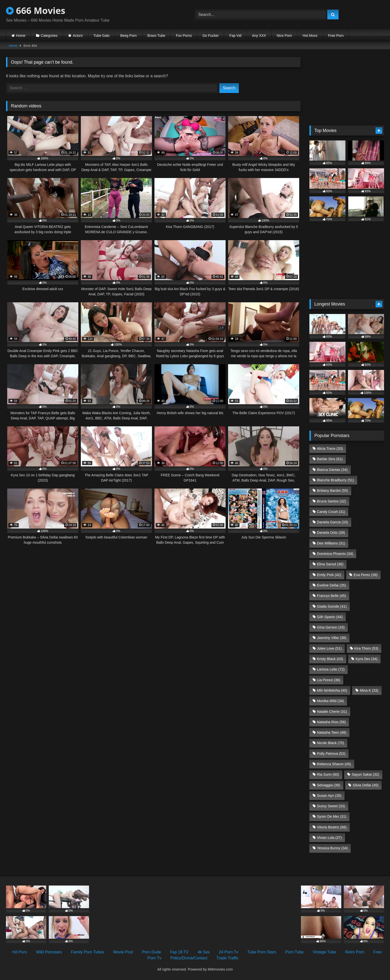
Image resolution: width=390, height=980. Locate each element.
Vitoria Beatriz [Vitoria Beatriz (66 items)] (332, 827)
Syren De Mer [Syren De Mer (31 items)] (332, 816)
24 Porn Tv (229, 952)
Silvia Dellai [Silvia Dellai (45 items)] (366, 785)
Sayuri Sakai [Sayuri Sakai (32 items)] (365, 774)
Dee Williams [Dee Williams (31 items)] (331, 543)
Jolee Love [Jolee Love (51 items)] (329, 648)
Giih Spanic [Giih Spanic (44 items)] (330, 617)
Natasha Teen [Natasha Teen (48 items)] (332, 732)
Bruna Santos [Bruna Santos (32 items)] (331, 501)
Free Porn (336, 36)
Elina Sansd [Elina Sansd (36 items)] (330, 564)
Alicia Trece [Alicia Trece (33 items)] (330, 448)
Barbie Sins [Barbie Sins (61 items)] (330, 459)
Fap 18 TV (179, 952)
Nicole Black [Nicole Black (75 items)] (330, 743)
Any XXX (259, 36)
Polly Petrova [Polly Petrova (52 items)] (331, 754)
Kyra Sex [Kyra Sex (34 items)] (367, 659)
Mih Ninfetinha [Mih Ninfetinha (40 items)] (332, 690)
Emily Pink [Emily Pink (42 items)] (329, 575)
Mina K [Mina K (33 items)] (369, 690)
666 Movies (36, 11)
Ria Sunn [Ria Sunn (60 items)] (328, 774)
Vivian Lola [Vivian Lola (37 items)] (329, 838)
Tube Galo (102, 36)
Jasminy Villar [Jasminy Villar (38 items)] (332, 638)
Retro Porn (355, 952)
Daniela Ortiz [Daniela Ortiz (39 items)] (331, 533)
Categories (49, 36)
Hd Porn (20, 952)
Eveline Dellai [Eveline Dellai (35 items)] (331, 585)
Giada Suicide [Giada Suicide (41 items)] (332, 606)
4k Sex (204, 952)
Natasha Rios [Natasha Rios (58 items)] (331, 722)
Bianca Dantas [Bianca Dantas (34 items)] (332, 470)
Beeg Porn (128, 36)
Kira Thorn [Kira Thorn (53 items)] (366, 648)
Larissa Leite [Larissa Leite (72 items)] (331, 669)
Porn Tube (294, 952)
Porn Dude (152, 952)
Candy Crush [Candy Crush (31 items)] (331, 512)
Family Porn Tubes (87, 952)
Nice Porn (284, 36)
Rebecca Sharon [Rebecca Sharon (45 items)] (334, 764)
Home (21, 36)
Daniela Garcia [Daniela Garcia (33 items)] (332, 522)
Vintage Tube (324, 952)
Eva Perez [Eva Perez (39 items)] (366, 575)
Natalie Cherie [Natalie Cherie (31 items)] (332, 712)
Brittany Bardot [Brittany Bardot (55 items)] (332, 490)
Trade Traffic (227, 958)
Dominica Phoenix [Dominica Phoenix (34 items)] (335, 554)
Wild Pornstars (49, 952)
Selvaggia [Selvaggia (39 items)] (328, 785)
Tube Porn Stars (262, 952)
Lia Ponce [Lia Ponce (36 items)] (329, 680)
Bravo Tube (156, 36)
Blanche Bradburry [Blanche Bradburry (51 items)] (335, 480)
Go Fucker (211, 36)
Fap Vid (235, 36)
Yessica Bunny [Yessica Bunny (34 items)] (332, 848)
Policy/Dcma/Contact (189, 958)
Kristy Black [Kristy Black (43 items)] (330, 659)
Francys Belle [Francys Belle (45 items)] (331, 596)
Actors (78, 36)
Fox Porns (184, 36)
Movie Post (123, 952)
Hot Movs (310, 36)
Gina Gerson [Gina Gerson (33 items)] (331, 627)
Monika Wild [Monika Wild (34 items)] (330, 701)
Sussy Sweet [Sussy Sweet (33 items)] (331, 806)
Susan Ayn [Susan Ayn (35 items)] (329, 796)
